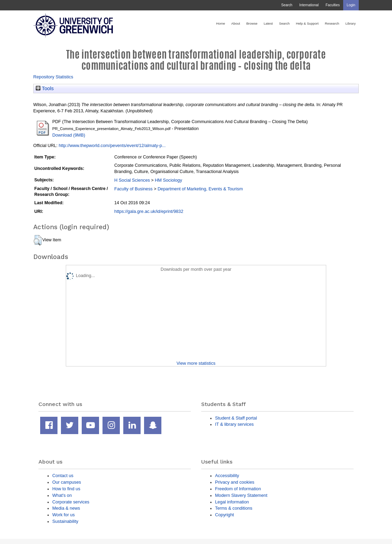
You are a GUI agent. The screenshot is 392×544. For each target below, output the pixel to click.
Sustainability (65, 521)
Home (221, 23)
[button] (38, 240)
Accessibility (227, 476)
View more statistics (196, 363)
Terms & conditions (234, 508)
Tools (45, 88)
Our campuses (67, 482)
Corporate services (71, 502)
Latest (268, 23)
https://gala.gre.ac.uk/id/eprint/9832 (149, 211)
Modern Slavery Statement (241, 495)
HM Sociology (168, 180)
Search (287, 5)
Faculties (333, 5)
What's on (62, 495)
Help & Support (307, 23)
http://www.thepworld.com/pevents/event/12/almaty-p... (112, 145)
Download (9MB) (69, 135)
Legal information (232, 502)
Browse (252, 23)
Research (332, 23)
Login (351, 5)
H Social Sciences (132, 180)
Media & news (66, 508)
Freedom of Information (238, 489)
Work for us (64, 515)
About (236, 23)
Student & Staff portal (236, 418)
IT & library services (234, 424)
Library (350, 23)
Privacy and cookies (235, 482)
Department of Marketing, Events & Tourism (200, 189)
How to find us (66, 489)
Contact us (63, 476)
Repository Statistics (53, 77)
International (309, 5)
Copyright (225, 515)
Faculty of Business (133, 189)
